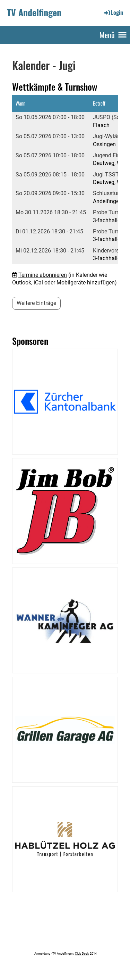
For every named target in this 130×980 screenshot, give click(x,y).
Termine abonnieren (43, 275)
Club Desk (82, 953)
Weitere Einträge (36, 303)
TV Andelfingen (34, 13)
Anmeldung (42, 953)
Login (113, 13)
